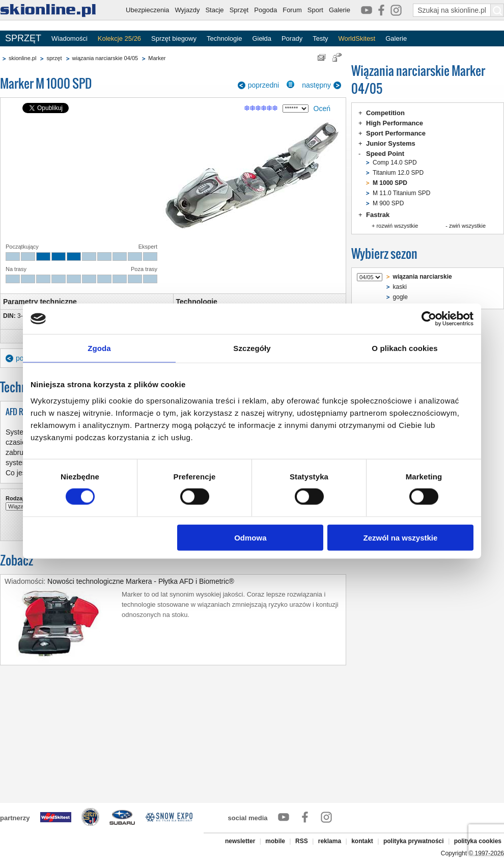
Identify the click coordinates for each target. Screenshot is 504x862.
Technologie (224, 38)
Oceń (322, 109)
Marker (157, 58)
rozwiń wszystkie (397, 226)
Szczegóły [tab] (252, 348)
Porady (292, 38)
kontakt (362, 841)
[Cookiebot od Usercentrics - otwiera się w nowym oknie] (429, 319)
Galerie (340, 10)
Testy (320, 38)
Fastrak (378, 215)
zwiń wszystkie (467, 226)
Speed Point (385, 154)
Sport (315, 10)
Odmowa (250, 537)
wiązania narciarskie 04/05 (105, 58)
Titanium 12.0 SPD (398, 173)
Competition (385, 113)
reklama (330, 841)
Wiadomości (69, 38)
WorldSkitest (357, 38)
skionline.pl (22, 58)
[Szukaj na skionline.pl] (497, 10)
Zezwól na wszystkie (401, 537)
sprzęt (54, 58)
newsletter (240, 841)
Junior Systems (391, 143)
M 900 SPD (388, 203)
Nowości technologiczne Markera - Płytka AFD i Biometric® (141, 581)
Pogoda (265, 10)
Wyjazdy (187, 10)
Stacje (214, 10)
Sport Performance (396, 133)
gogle (400, 297)
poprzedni (264, 85)
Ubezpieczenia (147, 10)
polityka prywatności (414, 841)
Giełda (262, 38)
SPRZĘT (23, 38)
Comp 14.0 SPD (395, 163)
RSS (302, 841)
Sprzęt (239, 10)
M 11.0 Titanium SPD (401, 193)
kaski (400, 287)
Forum (292, 10)
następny (316, 85)
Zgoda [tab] (99, 348)
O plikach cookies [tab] (404, 348)
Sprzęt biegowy (174, 38)
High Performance (395, 123)
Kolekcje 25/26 (119, 38)
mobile (275, 841)
